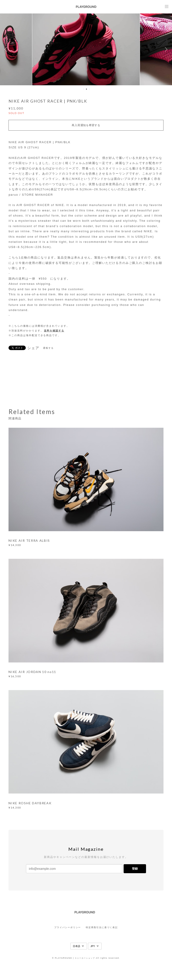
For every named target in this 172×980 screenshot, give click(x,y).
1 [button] (84, 89)
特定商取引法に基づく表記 (102, 927)
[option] (86, 49)
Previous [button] (7, 49)
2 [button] (86, 89)
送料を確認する (54, 331)
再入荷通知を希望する (86, 125)
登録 (135, 869)
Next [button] (165, 49)
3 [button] (89, 89)
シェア (33, 348)
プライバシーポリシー (68, 927)
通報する (48, 348)
